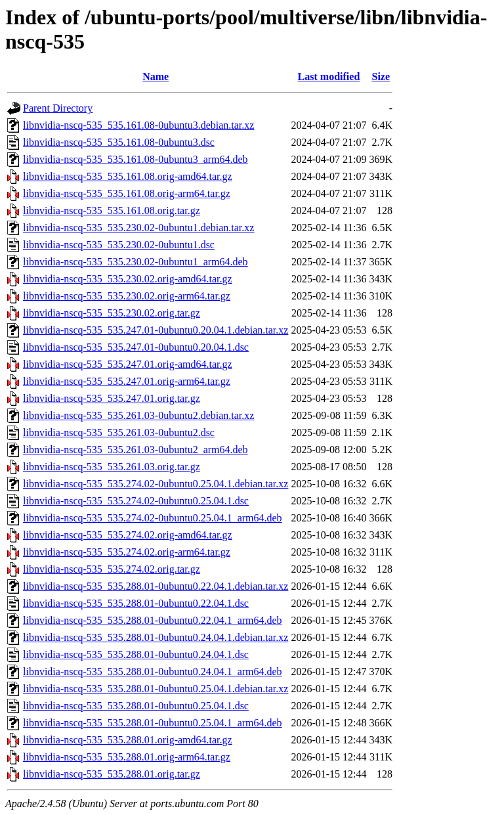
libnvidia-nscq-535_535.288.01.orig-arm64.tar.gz (127, 757)
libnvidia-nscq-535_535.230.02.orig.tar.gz (112, 313)
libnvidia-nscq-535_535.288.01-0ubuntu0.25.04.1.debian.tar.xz (156, 689)
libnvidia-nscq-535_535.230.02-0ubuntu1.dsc (119, 245)
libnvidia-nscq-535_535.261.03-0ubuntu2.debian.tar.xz (138, 415)
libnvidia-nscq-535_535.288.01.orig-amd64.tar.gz (128, 740)
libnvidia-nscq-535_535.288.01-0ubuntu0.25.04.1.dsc (136, 706)
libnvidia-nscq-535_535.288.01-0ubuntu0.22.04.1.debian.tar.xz (156, 586)
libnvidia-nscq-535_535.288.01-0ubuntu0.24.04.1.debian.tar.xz (156, 637)
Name (156, 77)
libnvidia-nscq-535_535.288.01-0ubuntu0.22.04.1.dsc (136, 603)
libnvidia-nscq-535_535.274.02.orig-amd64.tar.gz (128, 535)
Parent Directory (58, 108)
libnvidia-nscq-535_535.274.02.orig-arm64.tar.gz (127, 552)
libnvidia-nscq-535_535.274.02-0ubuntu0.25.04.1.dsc (136, 501)
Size (381, 77)
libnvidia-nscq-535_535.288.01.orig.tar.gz (112, 774)
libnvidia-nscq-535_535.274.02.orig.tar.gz (112, 569)
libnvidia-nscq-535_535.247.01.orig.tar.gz (112, 398)
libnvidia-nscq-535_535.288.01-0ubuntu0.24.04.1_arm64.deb (153, 672)
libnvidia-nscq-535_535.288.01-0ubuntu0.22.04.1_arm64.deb (153, 620)
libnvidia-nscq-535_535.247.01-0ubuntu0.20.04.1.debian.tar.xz (156, 330)
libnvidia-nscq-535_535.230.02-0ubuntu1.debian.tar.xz (138, 228)
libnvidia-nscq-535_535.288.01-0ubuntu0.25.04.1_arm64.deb (153, 723)
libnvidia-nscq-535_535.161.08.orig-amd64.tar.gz (128, 176)
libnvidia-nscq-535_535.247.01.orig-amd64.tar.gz (128, 364)
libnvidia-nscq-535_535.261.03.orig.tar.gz (112, 467)
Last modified (329, 77)
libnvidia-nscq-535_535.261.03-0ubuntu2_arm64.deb (136, 450)
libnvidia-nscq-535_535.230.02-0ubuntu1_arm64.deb (136, 262)
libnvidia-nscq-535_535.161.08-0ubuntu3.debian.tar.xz (138, 125)
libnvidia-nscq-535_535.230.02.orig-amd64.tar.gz (128, 279)
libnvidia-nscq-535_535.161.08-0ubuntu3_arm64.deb (136, 159)
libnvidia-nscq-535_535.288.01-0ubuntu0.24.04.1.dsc (136, 654)
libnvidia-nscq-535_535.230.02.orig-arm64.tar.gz (127, 296)
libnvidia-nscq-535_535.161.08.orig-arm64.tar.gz (127, 193)
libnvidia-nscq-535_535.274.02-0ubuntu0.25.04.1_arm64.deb (153, 518)
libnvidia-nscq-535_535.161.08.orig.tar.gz (112, 210)
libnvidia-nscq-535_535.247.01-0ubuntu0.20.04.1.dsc (136, 347)
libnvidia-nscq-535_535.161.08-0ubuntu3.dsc (119, 142)
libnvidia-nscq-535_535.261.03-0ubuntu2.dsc (119, 432)
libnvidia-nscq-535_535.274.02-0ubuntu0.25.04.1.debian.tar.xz (156, 484)
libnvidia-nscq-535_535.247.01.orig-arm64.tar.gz (127, 381)
